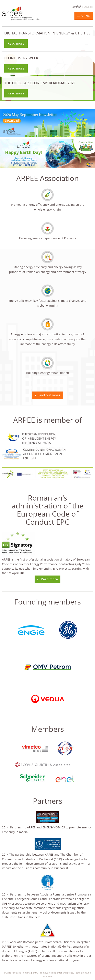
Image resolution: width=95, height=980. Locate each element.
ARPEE (21, 13)
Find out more (47, 395)
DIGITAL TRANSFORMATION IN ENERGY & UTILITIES (47, 33)
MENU (84, 16)
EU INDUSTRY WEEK (21, 58)
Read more (16, 43)
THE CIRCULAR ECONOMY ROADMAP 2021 (40, 83)
